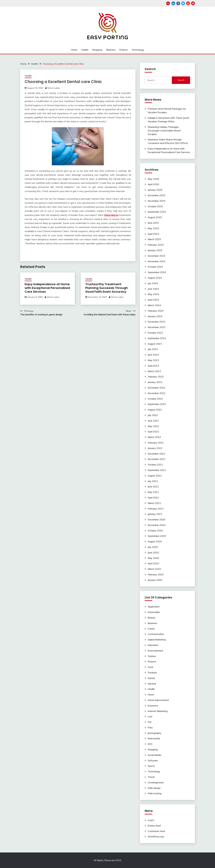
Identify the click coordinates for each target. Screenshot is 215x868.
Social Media (154, 755)
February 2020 (156, 574)
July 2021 (153, 481)
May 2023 (153, 360)
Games (151, 678)
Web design (154, 788)
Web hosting (155, 793)
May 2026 (153, 179)
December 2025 (156, 195)
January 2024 (155, 316)
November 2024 (157, 261)
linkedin (173, 3)
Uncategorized (156, 782)
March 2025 (154, 239)
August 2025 (155, 217)
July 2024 (153, 283)
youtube (188, 3)
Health (85, 50)
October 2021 (155, 465)
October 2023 (155, 333)
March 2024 (154, 305)
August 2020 (155, 541)
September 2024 (157, 272)
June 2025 (153, 223)
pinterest (193, 3)
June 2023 (153, 355)
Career (151, 629)
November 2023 (157, 327)
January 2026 (155, 190)
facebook (178, 3)
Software (153, 760)
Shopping (97, 50)
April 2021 (153, 498)
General (152, 684)
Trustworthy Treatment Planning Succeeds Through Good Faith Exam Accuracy (107, 288)
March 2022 (154, 437)
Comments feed (156, 831)
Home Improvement (158, 700)
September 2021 (157, 470)
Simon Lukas (54, 88)
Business (111, 50)
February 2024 (156, 311)
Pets (150, 727)
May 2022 (153, 426)
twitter (183, 3)
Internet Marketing (158, 711)
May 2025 (153, 228)
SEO (150, 744)
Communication (156, 634)
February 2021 (156, 509)
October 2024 (155, 267)
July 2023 (153, 349)
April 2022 (153, 432)
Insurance (153, 706)
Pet (150, 722)
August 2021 (155, 476)
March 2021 (154, 503)
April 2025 (153, 234)
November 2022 (157, 393)
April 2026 (153, 184)
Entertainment (155, 651)
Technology (138, 50)
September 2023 (157, 338)
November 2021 (157, 459)
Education (153, 645)
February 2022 (156, 443)
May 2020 (153, 558)
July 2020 (153, 547)
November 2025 (157, 201)
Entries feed (154, 826)
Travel (151, 777)
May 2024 (153, 294)
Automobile (154, 612)
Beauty (152, 618)
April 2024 (153, 300)
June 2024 (153, 289)
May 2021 (153, 492)
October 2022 (155, 399)
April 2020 (153, 563)
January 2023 (155, 382)
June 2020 (153, 552)
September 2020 (157, 536)
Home (74, 50)
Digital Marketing (157, 640)
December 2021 (156, 454)
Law (150, 716)
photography (155, 733)
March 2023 (154, 371)
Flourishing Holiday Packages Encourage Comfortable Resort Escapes (164, 131)
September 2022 (157, 404)
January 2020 (155, 580)
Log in (151, 820)
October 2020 (155, 531)
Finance (123, 50)
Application (154, 607)
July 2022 (153, 415)
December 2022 (156, 388)
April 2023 (153, 366)
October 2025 (155, 206)
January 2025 (155, 250)
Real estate (154, 738)
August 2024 (155, 278)
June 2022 (153, 421)
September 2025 (157, 212)
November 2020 (157, 525)
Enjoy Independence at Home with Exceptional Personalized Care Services (47, 288)
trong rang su (111, 215)
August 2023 (155, 344)
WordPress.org (156, 836)
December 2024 (156, 256)
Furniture (152, 673)
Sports (151, 766)
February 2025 (156, 245)
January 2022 (155, 448)
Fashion (152, 656)
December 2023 (156, 322)
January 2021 (155, 514)
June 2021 (153, 486)
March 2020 (154, 569)
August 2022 (155, 410)
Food (150, 667)
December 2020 (156, 519)
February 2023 (156, 377)
